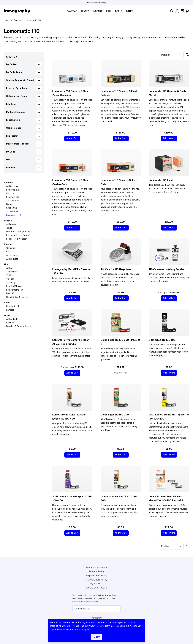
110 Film (10, 279)
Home (7, 20)
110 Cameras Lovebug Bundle (166, 269)
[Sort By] (171, 55)
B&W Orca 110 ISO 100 (162, 340)
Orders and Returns (96, 588)
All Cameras (12, 186)
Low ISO (10, 293)
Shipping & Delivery (96, 576)
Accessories (12, 211)
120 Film (10, 275)
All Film (10, 268)
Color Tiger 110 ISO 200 (115, 415)
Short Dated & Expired (17, 297)
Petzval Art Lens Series (18, 235)
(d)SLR (9, 228)
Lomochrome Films (15, 290)
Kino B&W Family (14, 286)
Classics (10, 193)
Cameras (72, 11)
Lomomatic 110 (14, 215)
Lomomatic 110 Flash (161, 180)
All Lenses (11, 224)
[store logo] (17, 11)
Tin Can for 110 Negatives (116, 269)
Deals (119, 11)
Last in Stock (13, 306)
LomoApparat (13, 190)
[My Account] (177, 11)
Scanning (11, 283)
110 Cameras (13, 201)
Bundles (10, 310)
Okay (97, 637)
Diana (9, 204)
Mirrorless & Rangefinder (18, 232)
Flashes (10, 323)
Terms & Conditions (97, 568)
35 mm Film (12, 272)
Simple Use (12, 208)
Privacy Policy (97, 571)
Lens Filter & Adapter (17, 239)
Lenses (85, 11)
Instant (98, 11)
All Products (12, 259)
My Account (96, 584)
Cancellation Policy (97, 580)
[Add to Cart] (72, 139)
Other (130, 11)
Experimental (13, 197)
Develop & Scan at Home (19, 326)
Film (109, 11)
